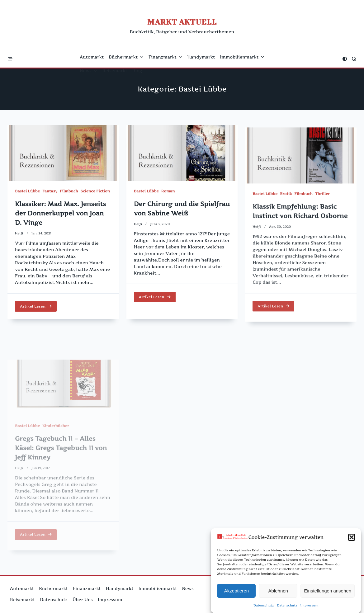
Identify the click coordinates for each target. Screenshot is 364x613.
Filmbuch (69, 191)
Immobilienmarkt (242, 57)
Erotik (286, 209)
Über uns (83, 600)
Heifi (19, 233)
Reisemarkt (115, 71)
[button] (352, 540)
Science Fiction (95, 191)
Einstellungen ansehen (328, 593)
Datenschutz (264, 608)
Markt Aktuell (182, 22)
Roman (168, 193)
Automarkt (92, 57)
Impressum (309, 608)
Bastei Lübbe (27, 191)
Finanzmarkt (165, 57)
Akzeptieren (236, 593)
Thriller (322, 209)
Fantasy (50, 191)
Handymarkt (201, 57)
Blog (137, 71)
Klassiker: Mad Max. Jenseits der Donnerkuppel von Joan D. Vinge (60, 213)
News (88, 71)
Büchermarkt (126, 57)
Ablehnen (278, 593)
